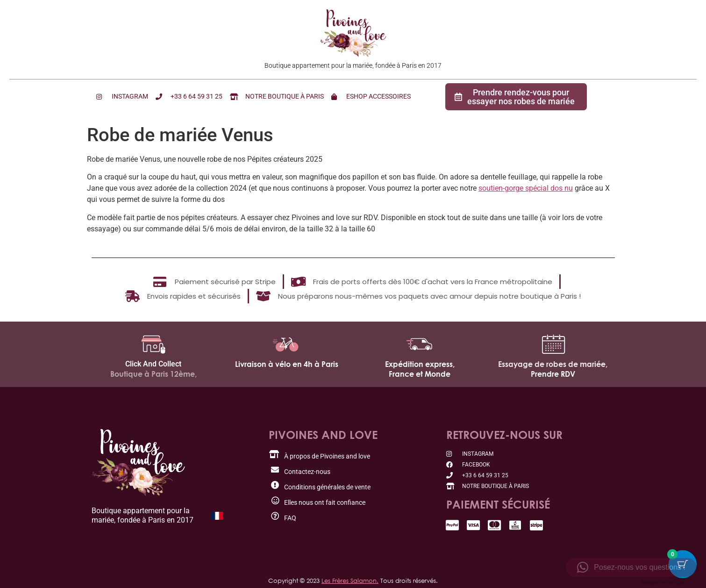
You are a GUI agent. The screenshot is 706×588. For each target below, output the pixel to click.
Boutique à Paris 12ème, (153, 374)
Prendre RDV (553, 374)
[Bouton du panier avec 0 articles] (683, 565)
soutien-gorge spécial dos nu (526, 188)
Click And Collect (153, 364)
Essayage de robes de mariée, (553, 364)
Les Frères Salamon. (350, 581)
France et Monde (420, 374)
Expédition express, (420, 364)
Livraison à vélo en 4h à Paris (287, 364)
